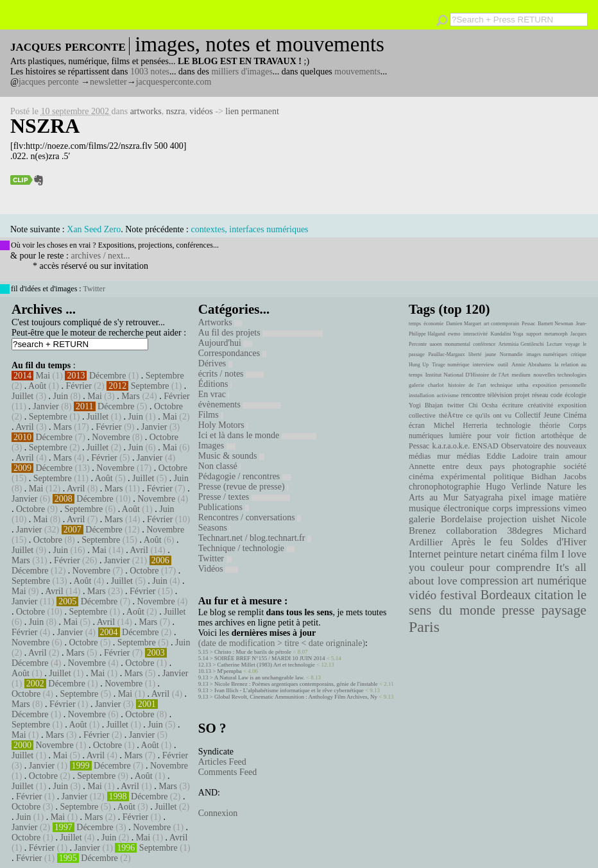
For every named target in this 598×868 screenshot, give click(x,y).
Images (217, 446)
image (543, 498)
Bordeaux (506, 595)
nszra (176, 111)
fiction (525, 436)
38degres (525, 530)
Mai (43, 376)
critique (579, 354)
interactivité (475, 334)
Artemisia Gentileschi (521, 344)
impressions (538, 508)
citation (554, 595)
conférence (484, 344)
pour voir (493, 436)
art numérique (554, 581)
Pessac (528, 324)
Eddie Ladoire (512, 456)
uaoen (435, 344)
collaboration (471, 531)
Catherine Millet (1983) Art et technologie (266, 665)
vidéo (423, 595)
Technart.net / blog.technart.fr (255, 538)
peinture (460, 554)
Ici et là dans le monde (257, 435)
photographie (534, 466)
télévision (500, 395)
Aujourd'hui (226, 343)
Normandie (511, 354)
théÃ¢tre (451, 415)
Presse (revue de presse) (243, 487)
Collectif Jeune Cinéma (551, 415)
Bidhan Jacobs (559, 476)
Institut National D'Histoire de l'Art (467, 375)
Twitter (94, 289)
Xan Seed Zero (94, 229)
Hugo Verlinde (513, 487)
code (557, 395)
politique (509, 476)
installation (422, 395)
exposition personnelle (560, 385)
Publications (224, 507)
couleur (447, 567)
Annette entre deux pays (457, 466)
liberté (475, 354)
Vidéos (218, 569)
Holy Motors (223, 425)
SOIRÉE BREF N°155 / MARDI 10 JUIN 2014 (269, 658)
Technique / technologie (246, 548)
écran (417, 425)
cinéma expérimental (447, 476)
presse (518, 610)
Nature (559, 487)
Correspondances (232, 353)
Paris (424, 627)
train (552, 456)
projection (507, 519)
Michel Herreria (461, 425)
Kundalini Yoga (507, 334)
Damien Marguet (464, 324)
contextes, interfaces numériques (249, 229)
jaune (491, 354)
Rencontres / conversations (250, 517)
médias (468, 456)
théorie (550, 425)
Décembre (108, 376)
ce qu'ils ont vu (489, 415)
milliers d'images (242, 72)
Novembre (111, 437)
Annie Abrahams (531, 364)
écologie (576, 395)
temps (415, 324)
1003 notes (150, 72)
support (534, 334)
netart (492, 554)
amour (576, 456)
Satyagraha (484, 498)
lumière (460, 436)
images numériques (547, 354)
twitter (456, 405)
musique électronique (449, 508)
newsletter (108, 82)
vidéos (201, 111)
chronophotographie (445, 487)
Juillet (22, 396)
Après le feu (482, 542)
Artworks (220, 322)
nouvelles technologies (560, 375)
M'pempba (230, 671)
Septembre (165, 376)
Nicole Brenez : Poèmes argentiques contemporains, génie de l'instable (296, 684)
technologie (513, 425)
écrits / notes (231, 374)
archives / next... (100, 256)
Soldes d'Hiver (554, 542)
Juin (61, 396)
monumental (457, 344)
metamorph (556, 334)
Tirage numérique (450, 365)
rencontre (474, 395)
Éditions (215, 384)
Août (37, 386)
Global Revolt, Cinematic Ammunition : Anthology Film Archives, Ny (296, 697)
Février (78, 386)
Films (211, 415)
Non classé (220, 466)
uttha (523, 385)
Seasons (215, 528)
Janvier (46, 406)
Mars (131, 396)
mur (444, 456)
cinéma (522, 554)
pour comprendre (510, 567)
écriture (513, 405)
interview (484, 364)
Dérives (215, 363)
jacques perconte (49, 82)
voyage (573, 344)
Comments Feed (227, 772)
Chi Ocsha (483, 405)
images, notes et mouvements (260, 44)
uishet (543, 519)
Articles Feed (222, 762)
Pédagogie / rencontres (245, 476)
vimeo (575, 508)
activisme (448, 395)
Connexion (218, 813)
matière (573, 497)
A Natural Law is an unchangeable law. (260, 677)
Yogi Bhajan (426, 405)
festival (458, 595)
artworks (146, 111)
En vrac (214, 394)
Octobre (168, 406)
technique (501, 385)
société (575, 466)
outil (503, 364)
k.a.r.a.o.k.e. (451, 446)
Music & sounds (231, 456)
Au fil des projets (261, 333)
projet (522, 395)
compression (489, 581)
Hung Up (419, 365)
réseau (540, 395)
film (549, 554)
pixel (518, 498)
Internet (425, 554)
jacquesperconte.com (174, 82)
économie (433, 324)
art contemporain (501, 324)
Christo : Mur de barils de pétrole (253, 652)
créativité (540, 405)
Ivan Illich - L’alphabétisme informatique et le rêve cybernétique (289, 690)
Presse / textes (244, 497)
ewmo (454, 334)
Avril (25, 427)
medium (521, 375)
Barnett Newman (555, 324)
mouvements (357, 72)
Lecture (554, 344)
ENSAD (485, 446)
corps (503, 508)
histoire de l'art (467, 385)
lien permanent (252, 111)
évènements (240, 404)
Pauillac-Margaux (446, 354)
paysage (564, 610)
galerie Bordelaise (445, 519)
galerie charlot (426, 385)
